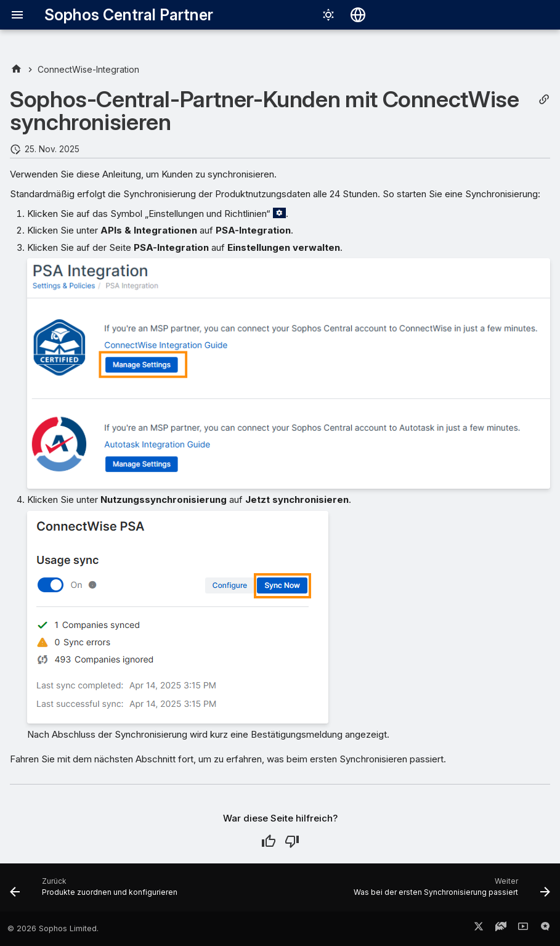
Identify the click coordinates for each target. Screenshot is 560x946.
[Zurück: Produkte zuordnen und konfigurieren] (95, 891)
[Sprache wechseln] (358, 15)
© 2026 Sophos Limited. (53, 928)
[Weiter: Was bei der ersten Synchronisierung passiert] (450, 891)
